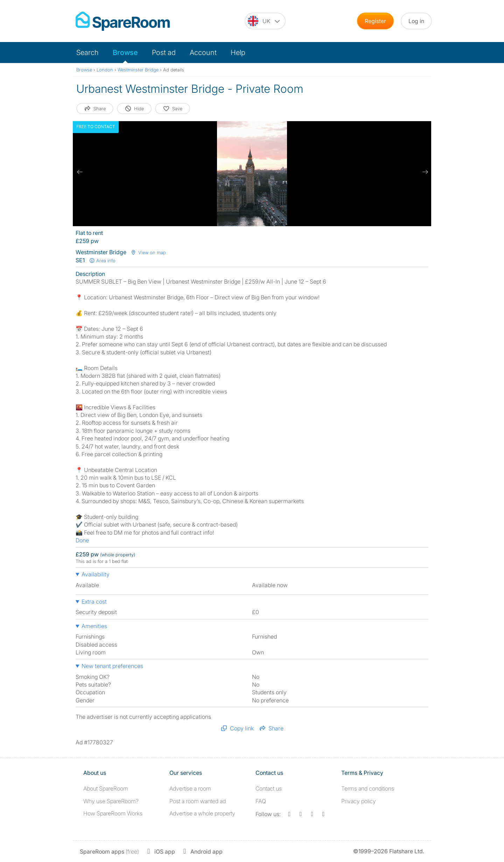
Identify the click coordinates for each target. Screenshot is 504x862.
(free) (109, 851)
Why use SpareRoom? (111, 801)
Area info (102, 260)
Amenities (94, 626)
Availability (96, 574)
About (106, 788)
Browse (125, 53)
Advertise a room (190, 788)
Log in (416, 21)
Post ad (164, 53)
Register (375, 21)
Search (87, 53)
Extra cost (94, 602)
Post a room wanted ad (198, 801)
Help (238, 53)
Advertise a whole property (202, 813)
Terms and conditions (368, 788)
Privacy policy (359, 801)
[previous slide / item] (80, 172)
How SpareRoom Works (113, 813)
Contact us (269, 788)
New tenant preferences (112, 666)
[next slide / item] (424, 172)
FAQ (261, 801)
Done (82, 540)
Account (203, 53)
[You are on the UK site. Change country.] (265, 21)
